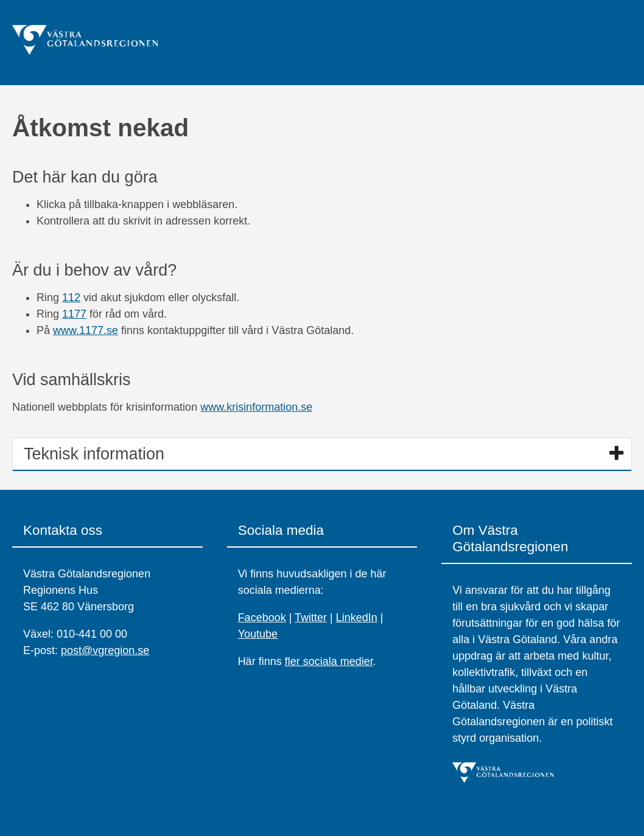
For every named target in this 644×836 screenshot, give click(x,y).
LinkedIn (357, 618)
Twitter (311, 618)
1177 (74, 314)
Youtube (258, 634)
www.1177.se (86, 330)
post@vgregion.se (105, 650)
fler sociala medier (329, 661)
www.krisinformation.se (256, 407)
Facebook (262, 618)
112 (71, 298)
